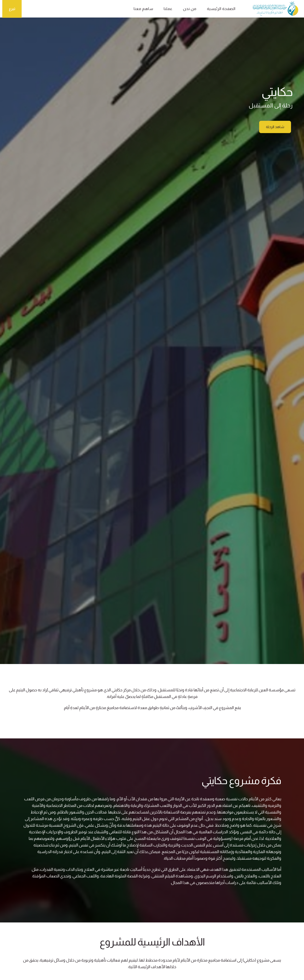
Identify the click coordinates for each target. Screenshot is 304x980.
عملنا (168, 9)
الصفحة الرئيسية (221, 9)
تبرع (12, 9)
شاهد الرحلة (275, 127)
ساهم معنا (143, 9)
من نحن (190, 9)
